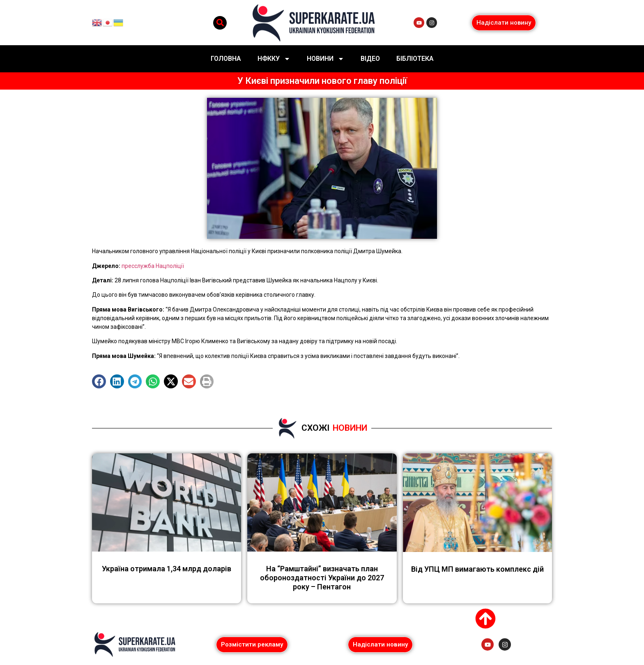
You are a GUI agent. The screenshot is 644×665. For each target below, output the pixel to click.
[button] (220, 23)
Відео (370, 59)
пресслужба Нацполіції (153, 266)
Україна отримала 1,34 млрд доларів (167, 569)
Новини (325, 59)
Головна (226, 59)
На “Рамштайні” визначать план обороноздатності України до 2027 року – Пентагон (322, 577)
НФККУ (274, 59)
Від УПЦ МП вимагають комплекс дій (477, 569)
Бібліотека (415, 59)
